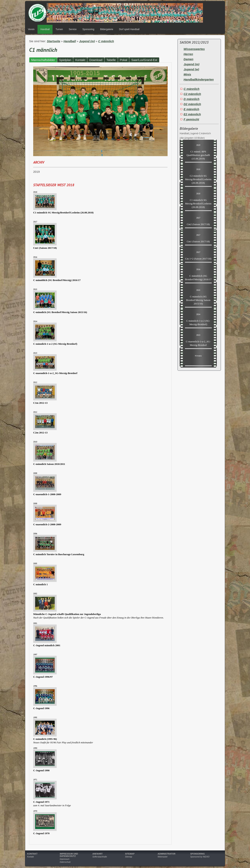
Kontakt (80, 60)
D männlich (192, 99)
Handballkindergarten (199, 79)
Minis (187, 74)
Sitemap (129, 857)
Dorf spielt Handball (129, 29)
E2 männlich (192, 114)
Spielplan (65, 60)
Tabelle (111, 60)
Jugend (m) (87, 41)
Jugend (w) (191, 69)
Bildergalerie (107, 29)
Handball (45, 29)
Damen (188, 59)
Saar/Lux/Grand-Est (144, 60)
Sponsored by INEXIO (200, 857)
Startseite (54, 41)
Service (73, 29)
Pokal (124, 60)
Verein (31, 29)
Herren (188, 54)
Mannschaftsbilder (43, 60)
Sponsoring (88, 29)
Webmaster (163, 857)
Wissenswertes (194, 49)
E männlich (191, 109)
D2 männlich (192, 104)
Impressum (65, 859)
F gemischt (191, 119)
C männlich (106, 41)
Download (96, 60)
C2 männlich (192, 94)
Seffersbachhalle (100, 857)
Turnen (59, 29)
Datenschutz (65, 862)
